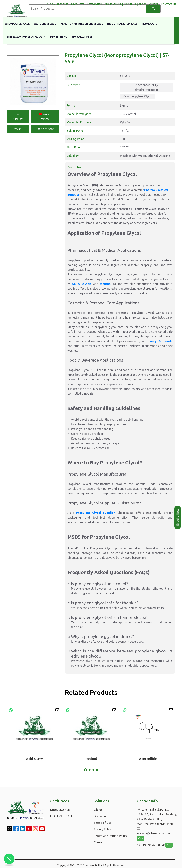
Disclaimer (101, 816)
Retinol (91, 759)
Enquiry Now (178, 517)
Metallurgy (59, 37)
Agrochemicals (45, 24)
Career (98, 842)
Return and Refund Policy (110, 836)
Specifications (45, 129)
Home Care (149, 24)
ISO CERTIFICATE (62, 816)
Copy (141, 834)
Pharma (150, 190)
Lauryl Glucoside (161, 341)
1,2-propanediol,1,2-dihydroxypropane (146, 87)
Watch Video (45, 116)
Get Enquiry (18, 116)
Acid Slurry (34, 759)
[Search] (153, 9)
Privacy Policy (103, 829)
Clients (98, 810)
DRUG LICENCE (60, 810)
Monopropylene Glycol (137, 96)
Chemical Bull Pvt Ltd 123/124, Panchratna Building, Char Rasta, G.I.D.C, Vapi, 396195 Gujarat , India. (157, 817)
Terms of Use (103, 823)
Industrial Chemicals (122, 24)
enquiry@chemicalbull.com (157, 829)
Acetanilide (148, 759)
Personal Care (82, 37)
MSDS (18, 129)
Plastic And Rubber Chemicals (82, 24)
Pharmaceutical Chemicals (26, 37)
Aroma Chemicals (17, 24)
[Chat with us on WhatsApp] (9, 859)
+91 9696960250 (150, 841)
